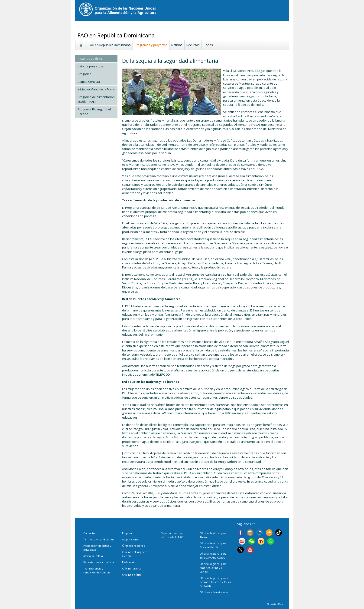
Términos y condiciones (99, 539)
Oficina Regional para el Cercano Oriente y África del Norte (215, 582)
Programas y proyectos (151, 45)
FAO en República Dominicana (110, 45)
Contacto (89, 533)
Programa (84, 74)
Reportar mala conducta (99, 562)
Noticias (177, 45)
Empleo (127, 533)
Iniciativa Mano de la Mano (96, 89)
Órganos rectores (133, 546)
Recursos (193, 45)
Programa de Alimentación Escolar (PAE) (96, 99)
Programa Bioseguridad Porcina (94, 112)
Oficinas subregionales (214, 592)
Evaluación (129, 562)
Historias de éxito (90, 59)
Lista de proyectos (90, 66)
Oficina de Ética (132, 575)
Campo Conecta (89, 82)
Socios (208, 45)
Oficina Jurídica (132, 568)
